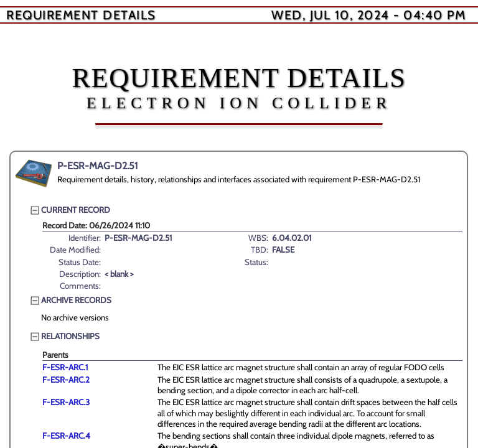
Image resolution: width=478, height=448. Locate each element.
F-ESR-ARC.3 (66, 402)
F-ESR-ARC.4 (66, 436)
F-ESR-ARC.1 (65, 367)
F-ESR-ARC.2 (66, 380)
